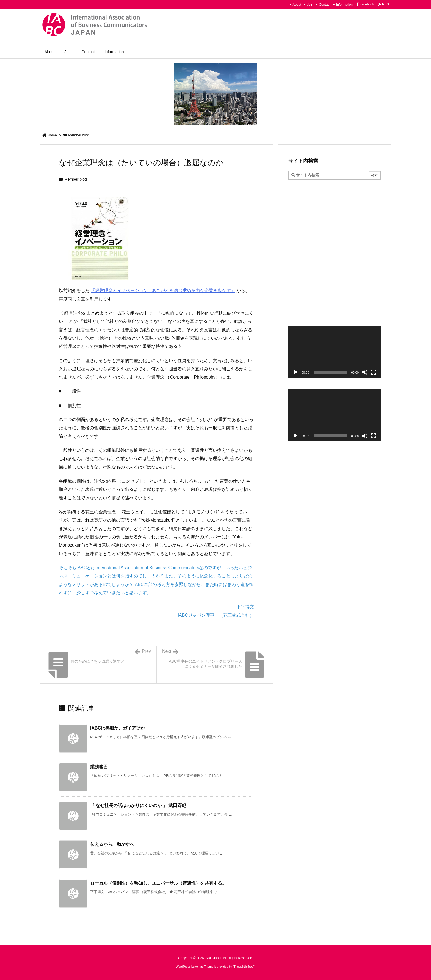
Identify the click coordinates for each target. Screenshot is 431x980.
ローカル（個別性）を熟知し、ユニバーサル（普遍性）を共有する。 (158, 883)
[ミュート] (365, 372)
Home (52, 135)
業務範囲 (99, 767)
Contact (324, 5)
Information (344, 5)
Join (310, 5)
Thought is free (243, 967)
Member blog (79, 135)
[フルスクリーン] (374, 372)
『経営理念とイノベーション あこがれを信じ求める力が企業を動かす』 (163, 291)
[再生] (295, 372)
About (297, 5)
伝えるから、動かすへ (112, 844)
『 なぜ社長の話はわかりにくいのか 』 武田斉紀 (138, 806)
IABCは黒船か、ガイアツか (118, 728)
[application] (335, 352)
